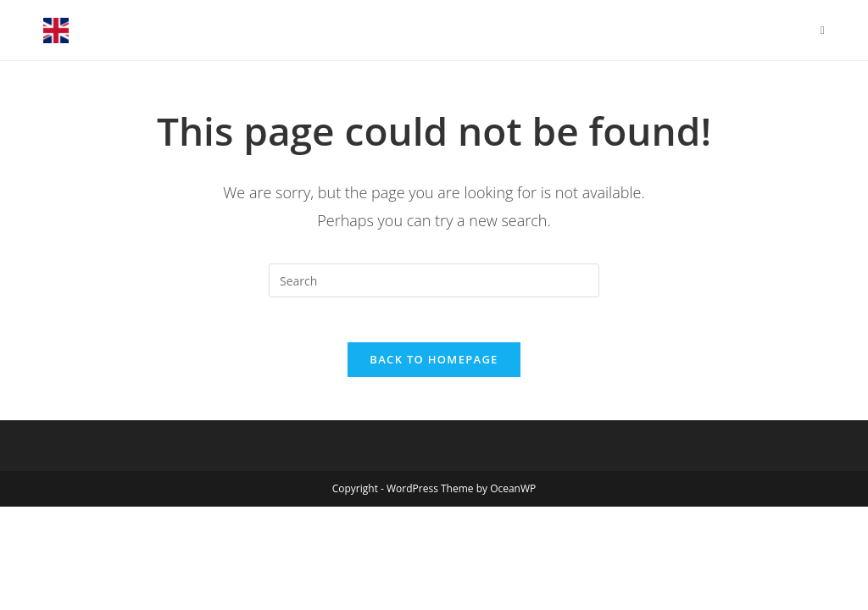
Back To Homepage (434, 366)
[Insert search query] (434, 280)
